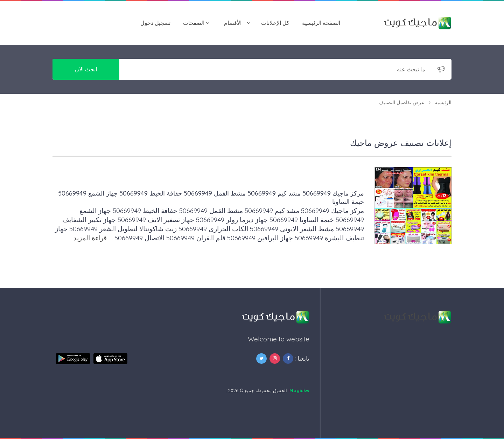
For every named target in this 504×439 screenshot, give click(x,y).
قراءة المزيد (90, 238)
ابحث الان (86, 69)
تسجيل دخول (155, 23)
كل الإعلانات (275, 23)
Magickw (299, 390)
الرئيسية (443, 102)
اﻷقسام (233, 23)
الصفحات (194, 23)
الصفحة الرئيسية (321, 23)
